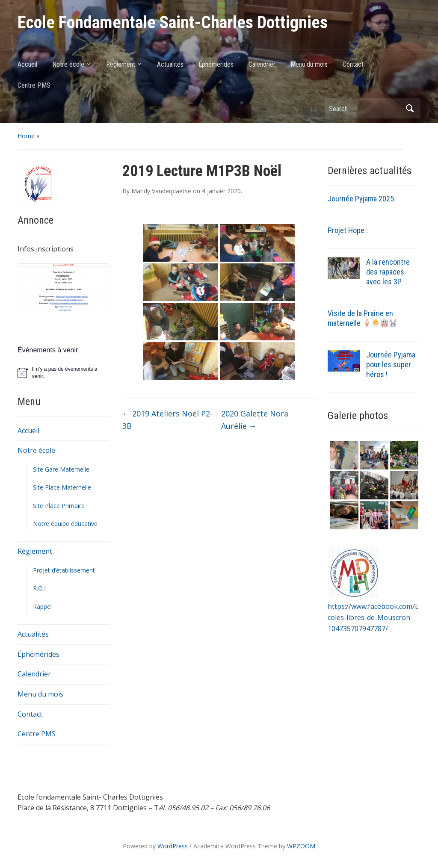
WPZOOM (301, 846)
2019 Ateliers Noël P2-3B (167, 420)
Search (410, 108)
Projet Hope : (348, 230)
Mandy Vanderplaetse (161, 191)
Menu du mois (309, 64)
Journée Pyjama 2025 (361, 199)
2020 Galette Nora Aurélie (255, 420)
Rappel (42, 607)
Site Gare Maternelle (61, 469)
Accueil (27, 64)
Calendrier (262, 64)
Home (26, 136)
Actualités (170, 64)
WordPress (173, 846)
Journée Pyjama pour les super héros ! (391, 365)
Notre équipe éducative (65, 524)
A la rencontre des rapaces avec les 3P (388, 272)
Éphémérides (216, 64)
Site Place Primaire (59, 506)
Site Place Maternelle (62, 487)
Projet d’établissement (64, 570)
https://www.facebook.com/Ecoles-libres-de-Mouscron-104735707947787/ (373, 617)
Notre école (68, 64)
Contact (353, 64)
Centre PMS (34, 85)
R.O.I (39, 588)
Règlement (121, 64)
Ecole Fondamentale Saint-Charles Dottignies (173, 22)
